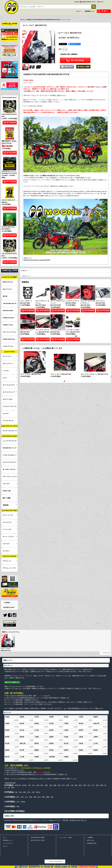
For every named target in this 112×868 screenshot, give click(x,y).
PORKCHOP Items (9, 339)
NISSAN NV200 (8, 311)
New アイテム (7, 289)
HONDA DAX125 (8, 318)
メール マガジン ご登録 (65, 837)
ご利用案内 (7, 603)
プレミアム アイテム (9, 332)
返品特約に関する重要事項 (69, 54)
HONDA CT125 (8, 325)
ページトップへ (106, 653)
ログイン (79, 11)
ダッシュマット (8, 363)
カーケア (6, 414)
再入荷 (5, 296)
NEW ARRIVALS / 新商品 (38, 837)
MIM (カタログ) (8, 282)
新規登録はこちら (90, 11)
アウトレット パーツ (9, 568)
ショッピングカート (8, 843)
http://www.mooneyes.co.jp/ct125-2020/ (37, 260)
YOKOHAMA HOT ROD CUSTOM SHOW (10, 303)
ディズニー (6, 551)
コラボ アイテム (8, 346)
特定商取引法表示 (9, 607)
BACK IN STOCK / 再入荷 (38, 840)
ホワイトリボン (8, 399)
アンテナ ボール (8, 421)
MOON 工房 (7, 491)
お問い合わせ (90, 840)
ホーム (5, 837)
